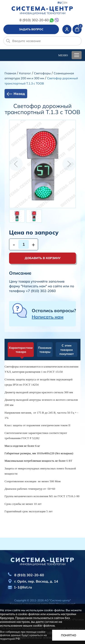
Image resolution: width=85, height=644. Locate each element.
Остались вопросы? (54, 314)
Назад (19, 94)
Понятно (69, 635)
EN (66, 3)
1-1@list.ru (23, 587)
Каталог (25, 73)
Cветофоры (42, 73)
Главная (10, 73)
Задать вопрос (31, 29)
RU (60, 3)
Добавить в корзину (43, 258)
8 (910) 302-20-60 (34, 20)
